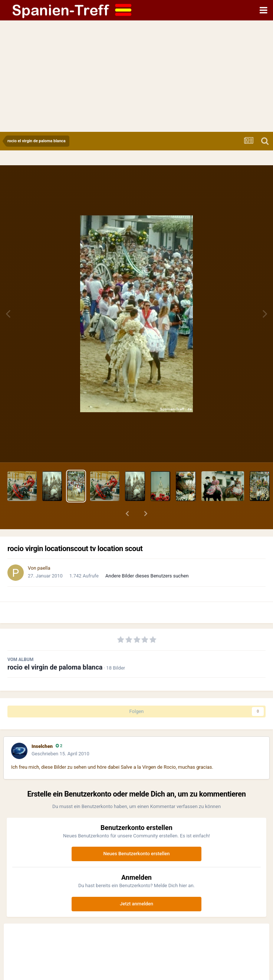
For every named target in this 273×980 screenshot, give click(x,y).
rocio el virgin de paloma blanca (55, 667)
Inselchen (42, 746)
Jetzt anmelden (136, 904)
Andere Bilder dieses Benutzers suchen (147, 576)
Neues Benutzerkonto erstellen (137, 854)
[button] (127, 514)
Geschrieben (60, 754)
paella (44, 568)
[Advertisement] (136, 76)
